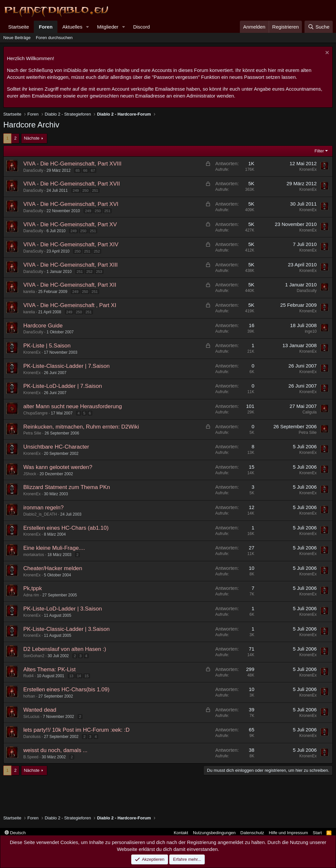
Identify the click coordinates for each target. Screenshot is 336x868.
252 (97, 251)
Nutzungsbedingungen (214, 833)
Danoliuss (32, 737)
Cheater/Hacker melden (53, 568)
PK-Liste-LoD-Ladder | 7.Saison (63, 386)
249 (76, 190)
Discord (142, 27)
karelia (29, 292)
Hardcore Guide (43, 326)
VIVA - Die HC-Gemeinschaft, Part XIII (71, 265)
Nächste (32, 138)
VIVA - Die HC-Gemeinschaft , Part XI (70, 305)
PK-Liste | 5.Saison (47, 346)
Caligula (310, 412)
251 (95, 190)
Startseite (19, 27)
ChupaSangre (35, 413)
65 (77, 170)
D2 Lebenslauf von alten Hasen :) (65, 649)
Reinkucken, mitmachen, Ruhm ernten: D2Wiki (81, 427)
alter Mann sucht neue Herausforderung (73, 406)
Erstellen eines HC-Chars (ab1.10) (66, 528)
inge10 (311, 331)
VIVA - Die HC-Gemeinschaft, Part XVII (72, 184)
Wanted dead (40, 710)
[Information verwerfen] (326, 53)
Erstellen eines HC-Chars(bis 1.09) (66, 690)
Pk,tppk (33, 588)
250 (85, 190)
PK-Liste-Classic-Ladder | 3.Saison (66, 629)
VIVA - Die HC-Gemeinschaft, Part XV (70, 224)
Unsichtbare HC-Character (56, 447)
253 (99, 272)
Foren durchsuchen (54, 38)
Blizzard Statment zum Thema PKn (67, 487)
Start (317, 833)
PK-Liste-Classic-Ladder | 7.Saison (66, 366)
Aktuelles (72, 27)
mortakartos (34, 555)
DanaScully (33, 170)
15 (87, 676)
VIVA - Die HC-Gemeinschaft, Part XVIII (72, 164)
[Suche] (319, 27)
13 (71, 676)
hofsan (29, 696)
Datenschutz (252, 833)
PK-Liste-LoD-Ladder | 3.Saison (63, 609)
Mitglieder (108, 27)
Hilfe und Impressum (288, 833)
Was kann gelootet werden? (58, 467)
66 (85, 170)
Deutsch (15, 833)
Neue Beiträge (17, 38)
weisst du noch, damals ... (55, 750)
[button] (88, 27)
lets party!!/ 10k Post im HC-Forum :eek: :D (76, 730)
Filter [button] (319, 151)
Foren (46, 27)
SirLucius (31, 717)
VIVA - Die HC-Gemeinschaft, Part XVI (71, 204)
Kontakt (181, 833)
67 (93, 170)
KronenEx (308, 169)
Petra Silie (32, 433)
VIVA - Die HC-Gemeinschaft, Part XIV (71, 245)
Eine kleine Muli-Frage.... (54, 548)
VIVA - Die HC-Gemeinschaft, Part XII (70, 285)
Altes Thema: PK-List (49, 669)
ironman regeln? (43, 508)
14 (79, 676)
